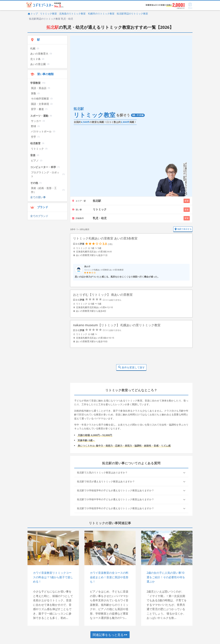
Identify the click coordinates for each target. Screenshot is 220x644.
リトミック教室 (48, 14)
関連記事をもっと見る (110, 636)
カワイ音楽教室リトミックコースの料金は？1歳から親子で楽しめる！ (53, 578)
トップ (33, 14)
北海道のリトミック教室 (72, 14)
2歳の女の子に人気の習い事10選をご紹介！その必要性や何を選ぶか (166, 578)
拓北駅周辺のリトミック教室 (132, 14)
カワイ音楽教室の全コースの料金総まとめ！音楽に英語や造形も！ (109, 578)
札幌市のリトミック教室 (101, 14)
